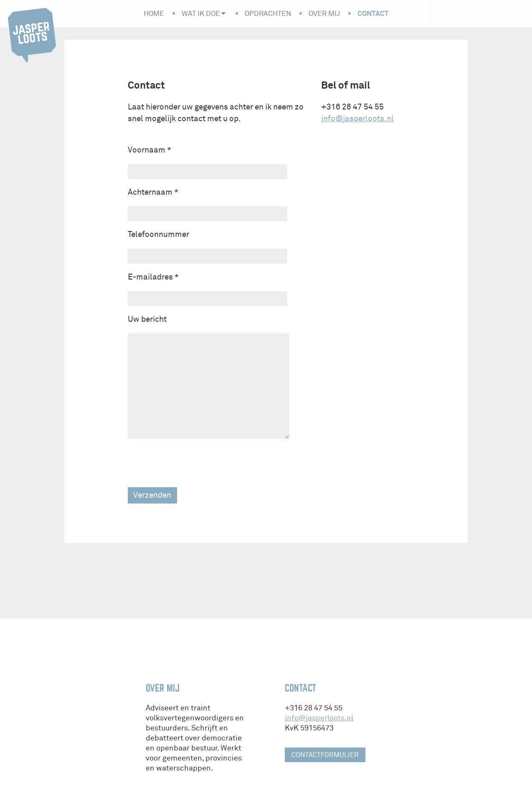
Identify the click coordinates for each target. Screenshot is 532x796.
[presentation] (191, 463)
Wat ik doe (201, 14)
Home (154, 14)
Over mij (324, 14)
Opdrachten (268, 14)
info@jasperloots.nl (357, 119)
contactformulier (325, 755)
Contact (373, 13)
